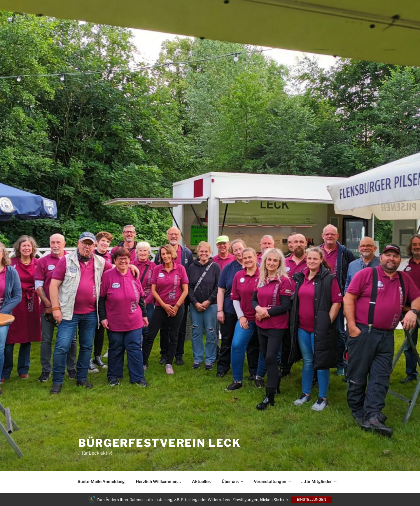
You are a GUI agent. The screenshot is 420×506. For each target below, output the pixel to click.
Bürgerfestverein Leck (159, 443)
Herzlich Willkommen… (158, 481)
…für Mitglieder (319, 481)
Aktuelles (201, 481)
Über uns (233, 481)
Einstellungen (311, 500)
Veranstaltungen (273, 481)
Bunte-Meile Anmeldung (101, 481)
